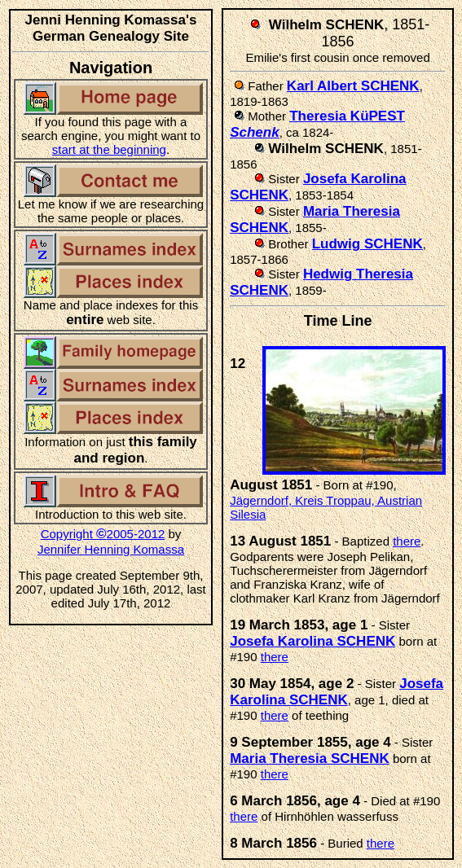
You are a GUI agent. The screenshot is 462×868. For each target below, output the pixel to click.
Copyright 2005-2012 (103, 534)
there (407, 541)
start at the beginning (109, 149)
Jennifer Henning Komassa (111, 549)
